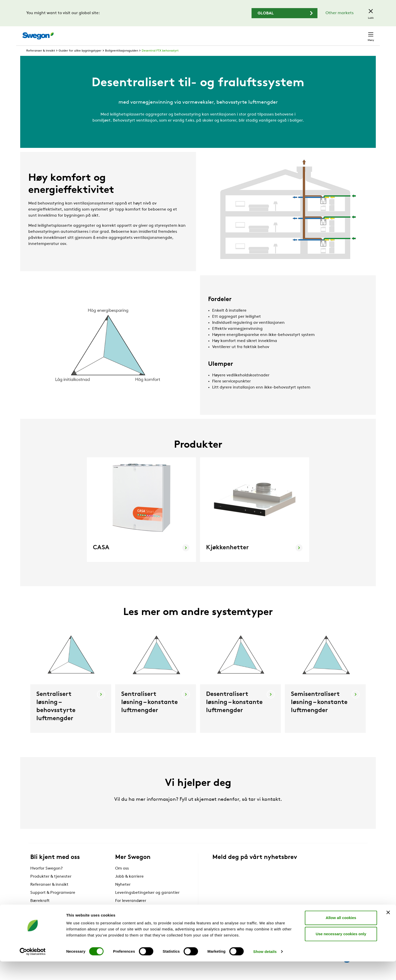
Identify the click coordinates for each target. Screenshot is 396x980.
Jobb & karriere (129, 886)
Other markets (340, 13)
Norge (333, 33)
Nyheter (123, 894)
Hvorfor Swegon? (46, 878)
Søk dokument (282, 33)
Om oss (122, 878)
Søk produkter (245, 33)
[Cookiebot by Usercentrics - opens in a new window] (33, 970)
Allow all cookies (341, 936)
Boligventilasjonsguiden (122, 60)
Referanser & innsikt (41, 60)
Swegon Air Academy (135, 918)
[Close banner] (388, 931)
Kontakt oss (359, 33)
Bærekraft (40, 910)
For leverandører (131, 910)
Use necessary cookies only (341, 952)
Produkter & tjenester (51, 886)
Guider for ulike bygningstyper (80, 60)
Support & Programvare (53, 902)
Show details (265, 970)
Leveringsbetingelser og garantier (147, 902)
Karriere (311, 33)
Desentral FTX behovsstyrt (160, 60)
